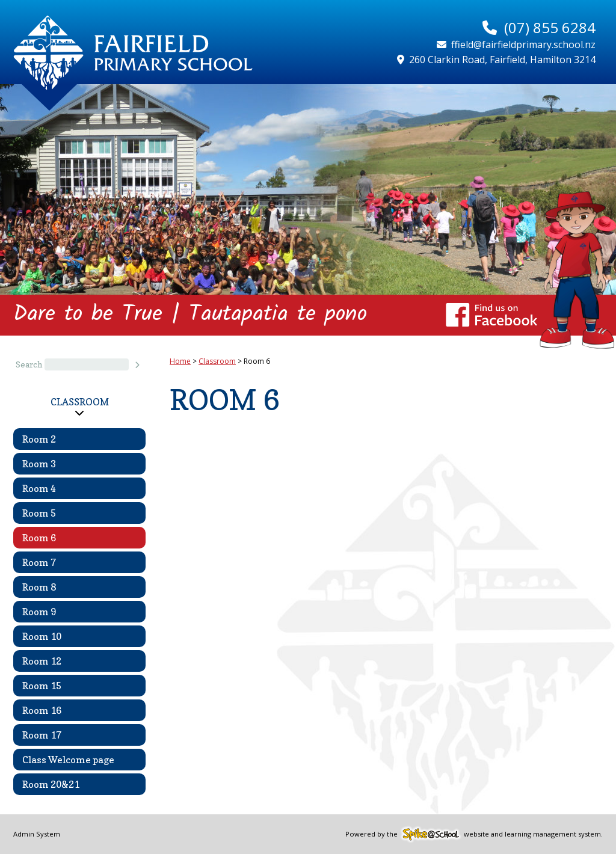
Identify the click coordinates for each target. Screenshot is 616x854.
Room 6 (39, 538)
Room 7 (39, 562)
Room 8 (39, 587)
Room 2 (39, 439)
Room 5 (39, 513)
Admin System (37, 834)
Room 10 (42, 636)
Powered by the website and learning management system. (474, 834)
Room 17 (42, 735)
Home (180, 361)
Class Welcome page (68, 760)
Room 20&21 (51, 784)
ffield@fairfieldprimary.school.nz (523, 45)
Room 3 (39, 464)
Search (29, 364)
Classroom (80, 402)
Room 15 (42, 686)
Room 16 (42, 710)
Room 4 (39, 488)
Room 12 (42, 661)
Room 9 (39, 612)
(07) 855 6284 (550, 27)
